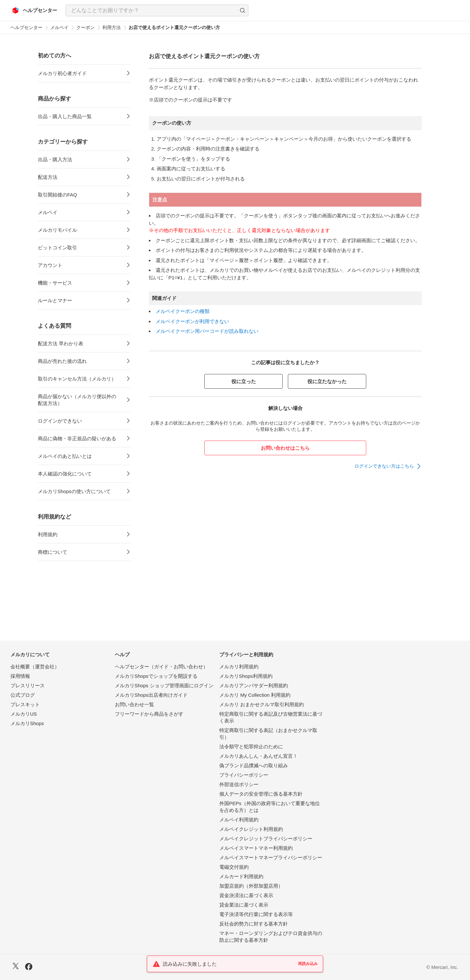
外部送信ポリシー (239, 784)
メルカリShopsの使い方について (74, 491)
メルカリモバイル (57, 230)
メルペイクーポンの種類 (183, 311)
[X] (16, 967)
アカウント (50, 265)
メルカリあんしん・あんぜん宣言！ (258, 756)
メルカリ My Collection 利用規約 (255, 695)
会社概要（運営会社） (35, 667)
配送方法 (48, 177)
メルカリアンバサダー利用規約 (254, 685)
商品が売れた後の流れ (62, 361)
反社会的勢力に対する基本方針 (254, 924)
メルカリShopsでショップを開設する (156, 676)
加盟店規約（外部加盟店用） (251, 886)
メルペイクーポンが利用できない (192, 321)
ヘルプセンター (26, 27)
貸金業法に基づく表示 (244, 905)
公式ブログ (23, 695)
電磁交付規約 (234, 867)
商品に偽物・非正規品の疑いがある (77, 438)
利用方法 (112, 27)
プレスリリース (28, 685)
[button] (243, 10)
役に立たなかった (327, 381)
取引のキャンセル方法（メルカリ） (77, 379)
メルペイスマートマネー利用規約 (256, 848)
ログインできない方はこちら (384, 466)
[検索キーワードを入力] (151, 10)
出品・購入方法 (55, 159)
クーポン (86, 27)
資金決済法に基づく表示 (246, 895)
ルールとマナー (55, 300)
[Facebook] (29, 967)
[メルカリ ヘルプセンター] (35, 10)
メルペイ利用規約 (239, 820)
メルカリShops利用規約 (246, 676)
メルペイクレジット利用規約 (251, 829)
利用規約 (48, 534)
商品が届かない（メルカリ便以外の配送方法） (77, 400)
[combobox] (157, 10)
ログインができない (60, 421)
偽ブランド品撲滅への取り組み (254, 765)
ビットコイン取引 (57, 248)
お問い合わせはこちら (285, 448)
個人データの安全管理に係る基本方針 (261, 794)
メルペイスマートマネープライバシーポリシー (271, 857)
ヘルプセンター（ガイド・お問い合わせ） (161, 667)
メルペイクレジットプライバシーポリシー (266, 839)
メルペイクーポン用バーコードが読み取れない (207, 331)
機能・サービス (55, 283)
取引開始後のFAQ (57, 195)
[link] (388, 466)
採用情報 (20, 676)
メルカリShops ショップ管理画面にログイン (164, 685)
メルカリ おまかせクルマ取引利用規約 (262, 704)
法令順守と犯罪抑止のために (251, 747)
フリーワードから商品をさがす (149, 714)
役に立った (244, 381)
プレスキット (25, 704)
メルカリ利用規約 (239, 667)
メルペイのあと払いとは (65, 456)
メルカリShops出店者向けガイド (151, 695)
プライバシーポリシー (244, 775)
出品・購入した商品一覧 (65, 116)
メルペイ (59, 27)
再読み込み (308, 964)
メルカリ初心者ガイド (62, 73)
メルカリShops (27, 723)
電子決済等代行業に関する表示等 (256, 914)
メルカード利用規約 (241, 876)
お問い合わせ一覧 (134, 704)
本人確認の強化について (65, 474)
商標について (53, 552)
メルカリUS (24, 714)
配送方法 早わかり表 (61, 343)
